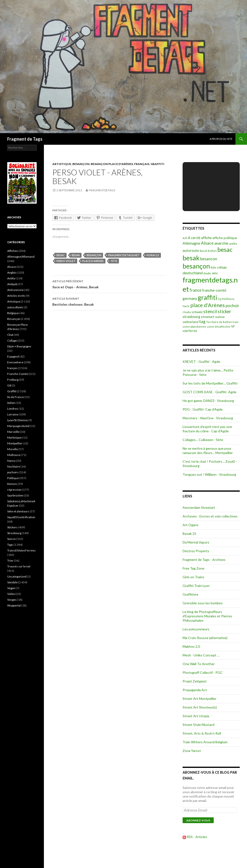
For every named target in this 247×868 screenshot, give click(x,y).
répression (14, 490)
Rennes (12, 484)
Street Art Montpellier (199, 699)
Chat (10, 335)
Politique (13, 478)
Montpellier (15, 443)
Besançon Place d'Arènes (112, 164)
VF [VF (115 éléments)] (233, 326)
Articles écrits (16, 296)
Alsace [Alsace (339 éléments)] (207, 243)
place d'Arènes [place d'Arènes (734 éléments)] (208, 305)
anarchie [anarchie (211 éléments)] (221, 243)
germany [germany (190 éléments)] (190, 298)
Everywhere (15, 362)
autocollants (15, 307)
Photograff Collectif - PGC (203, 672)
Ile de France (16, 397)
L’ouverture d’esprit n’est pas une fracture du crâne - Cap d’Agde (207, 429)
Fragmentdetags (102, 190)
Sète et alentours (18, 511)
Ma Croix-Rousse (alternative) (205, 638)
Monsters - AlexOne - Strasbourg (208, 418)
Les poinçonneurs (196, 629)
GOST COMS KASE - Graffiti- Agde (209, 392)
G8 (9, 385)
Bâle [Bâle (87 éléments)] (213, 267)
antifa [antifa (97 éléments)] (233, 244)
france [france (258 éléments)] (196, 290)
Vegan (11, 588)
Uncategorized (17, 576)
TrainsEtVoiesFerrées (21, 550)
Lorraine (13, 414)
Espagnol (13, 356)
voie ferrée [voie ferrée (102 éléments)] (190, 331)
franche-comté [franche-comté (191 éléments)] (214, 290)
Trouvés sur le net (19, 566)
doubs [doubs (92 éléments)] (207, 273)
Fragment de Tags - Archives (204, 560)
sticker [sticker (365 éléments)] (224, 311)
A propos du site (221, 139)
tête (114, 261)
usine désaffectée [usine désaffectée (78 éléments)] (219, 327)
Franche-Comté (18, 374)
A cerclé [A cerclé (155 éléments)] (194, 238)
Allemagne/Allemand (21, 257)
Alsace (12, 267)
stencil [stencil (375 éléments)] (210, 311)
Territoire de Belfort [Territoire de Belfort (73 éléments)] (219, 322)
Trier (10, 561)
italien (11, 403)
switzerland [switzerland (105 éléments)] (191, 322)
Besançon (81, 164)
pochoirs (13, 472)
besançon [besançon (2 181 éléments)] (196, 266)
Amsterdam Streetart (199, 507)
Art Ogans (191, 525)
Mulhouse (14, 455)
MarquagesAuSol (18, 426)
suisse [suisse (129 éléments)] (220, 317)
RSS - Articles (197, 837)
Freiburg (13, 380)
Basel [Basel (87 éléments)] (203, 251)
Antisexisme (15, 290)
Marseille (13, 432)
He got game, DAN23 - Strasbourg (208, 401)
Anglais (12, 272)
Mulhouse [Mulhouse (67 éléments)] (228, 299)
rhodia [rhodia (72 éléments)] (187, 312)
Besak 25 (189, 534)
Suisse (11, 539)
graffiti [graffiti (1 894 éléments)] (207, 297)
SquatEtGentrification (21, 517)
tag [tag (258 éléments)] (202, 321)
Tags (10, 545)
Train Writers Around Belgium (205, 742)
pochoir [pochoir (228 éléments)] (232, 306)
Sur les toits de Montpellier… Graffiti (210, 383)
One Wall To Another (199, 664)
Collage (12, 341)
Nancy (11, 461)
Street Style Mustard (199, 725)
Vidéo (11, 594)
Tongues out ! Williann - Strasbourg (209, 474)
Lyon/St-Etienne (17, 420)
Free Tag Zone (193, 568)
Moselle (13, 449)
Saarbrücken (15, 495)
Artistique (62, 164)
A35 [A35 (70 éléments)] (185, 238)
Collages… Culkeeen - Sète (203, 440)
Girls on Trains (193, 577)
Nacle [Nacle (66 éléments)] (186, 306)
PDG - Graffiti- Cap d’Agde (203, 409)
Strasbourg (14, 533)
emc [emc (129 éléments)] (215, 273)
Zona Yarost (192, 751)
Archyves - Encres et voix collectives (210, 516)
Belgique (13, 313)
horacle (153, 255)
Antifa (11, 278)
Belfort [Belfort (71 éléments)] (212, 251)
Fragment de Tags (25, 139)
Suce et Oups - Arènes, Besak (110, 284)
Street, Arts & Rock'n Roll (202, 733)
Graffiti (157, 164)
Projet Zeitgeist (195, 681)
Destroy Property (196, 551)
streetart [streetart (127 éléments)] (208, 317)
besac (61, 255)
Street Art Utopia (196, 716)
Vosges (12, 600)
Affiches (13, 251)
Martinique (14, 437)
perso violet (66, 261)
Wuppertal (14, 605)
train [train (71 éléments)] (236, 322)
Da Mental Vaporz (196, 542)
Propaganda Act (195, 690)
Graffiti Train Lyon (196, 586)
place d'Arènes (93, 261)
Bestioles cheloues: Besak (110, 301)
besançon (94, 255)
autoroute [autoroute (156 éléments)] (191, 251)
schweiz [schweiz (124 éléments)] (197, 312)
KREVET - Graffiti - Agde (201, 362)
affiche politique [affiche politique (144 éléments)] (225, 238)
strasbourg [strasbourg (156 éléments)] (191, 317)
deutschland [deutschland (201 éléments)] (193, 273)
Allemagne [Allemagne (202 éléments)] (191, 243)
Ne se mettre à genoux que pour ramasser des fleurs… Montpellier (208, 451)
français (142, 164)
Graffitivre (190, 594)
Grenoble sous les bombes (203, 603)
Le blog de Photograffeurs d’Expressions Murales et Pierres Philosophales (207, 616)
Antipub (12, 284)
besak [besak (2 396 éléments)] (191, 258)
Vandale (12, 582)
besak (76, 255)
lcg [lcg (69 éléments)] (220, 299)
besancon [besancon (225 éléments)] (209, 259)
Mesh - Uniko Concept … (201, 655)
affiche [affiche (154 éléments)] (206, 238)
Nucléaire (14, 466)
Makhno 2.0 (191, 646)
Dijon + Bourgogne (19, 346)
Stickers (12, 527)
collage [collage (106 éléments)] (222, 267)
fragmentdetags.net (124, 255)
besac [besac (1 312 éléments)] (225, 250)
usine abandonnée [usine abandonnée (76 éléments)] (194, 327)
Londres (13, 409)
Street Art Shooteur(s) (200, 707)
